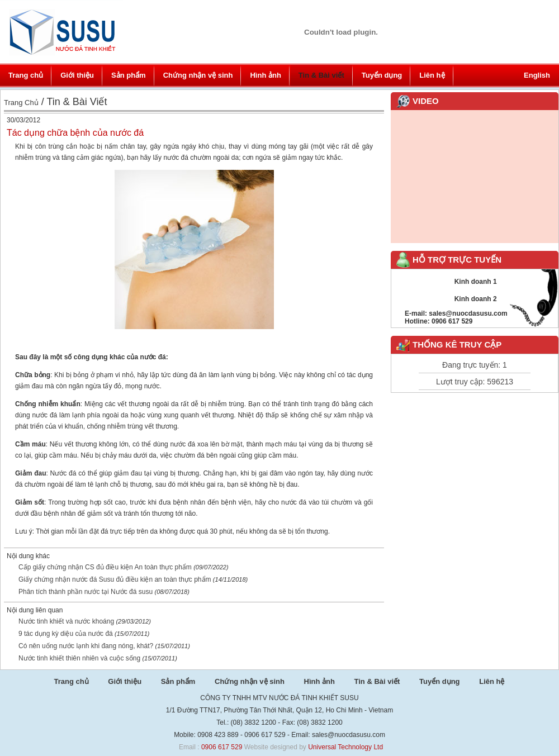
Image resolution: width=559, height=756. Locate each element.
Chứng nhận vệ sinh (198, 75)
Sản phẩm (129, 75)
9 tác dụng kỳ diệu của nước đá (66, 634)
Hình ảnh (265, 75)
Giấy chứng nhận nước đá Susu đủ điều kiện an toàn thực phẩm (115, 579)
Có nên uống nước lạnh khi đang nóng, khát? (86, 646)
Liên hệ (432, 75)
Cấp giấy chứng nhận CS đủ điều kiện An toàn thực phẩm (105, 567)
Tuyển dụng (382, 75)
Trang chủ (26, 75)
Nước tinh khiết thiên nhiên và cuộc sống (79, 658)
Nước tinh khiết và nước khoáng (67, 621)
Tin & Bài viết (321, 75)
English (537, 75)
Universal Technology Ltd (345, 747)
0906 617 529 (222, 747)
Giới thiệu (77, 75)
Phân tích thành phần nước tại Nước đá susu (86, 592)
